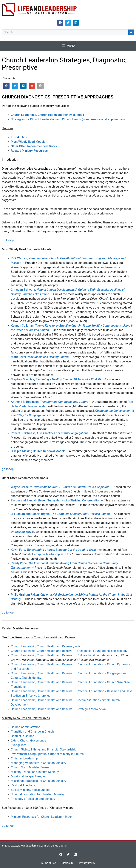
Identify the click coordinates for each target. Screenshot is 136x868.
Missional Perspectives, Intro (30, 776)
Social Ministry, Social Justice (30, 790)
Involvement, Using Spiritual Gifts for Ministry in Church (47, 754)
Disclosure (67, 863)
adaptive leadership (47, 554)
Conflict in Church (23, 736)
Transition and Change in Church (32, 732)
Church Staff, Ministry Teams (30, 767)
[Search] (131, 32)
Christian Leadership (24, 758)
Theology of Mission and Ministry (33, 799)
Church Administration (26, 727)
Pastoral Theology (23, 785)
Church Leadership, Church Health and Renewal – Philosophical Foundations (61, 655)
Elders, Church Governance (28, 740)
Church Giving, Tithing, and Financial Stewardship (44, 749)
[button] (68, 46)
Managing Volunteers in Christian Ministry (38, 763)
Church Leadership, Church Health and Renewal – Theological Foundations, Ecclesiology (69, 651)
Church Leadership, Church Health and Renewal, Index (46, 646)
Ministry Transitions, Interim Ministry (35, 772)
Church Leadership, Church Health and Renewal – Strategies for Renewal (59, 709)
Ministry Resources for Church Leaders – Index (42, 817)
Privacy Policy (87, 863)
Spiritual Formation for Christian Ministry (38, 794)
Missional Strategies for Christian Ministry (38, 781)
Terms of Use (48, 863)
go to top (8, 240)
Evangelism (18, 745)
